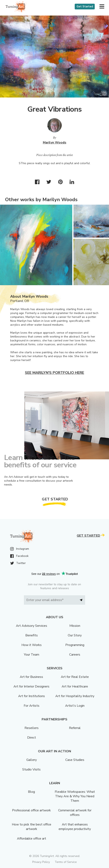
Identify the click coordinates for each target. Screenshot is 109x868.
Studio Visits (31, 769)
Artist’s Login (75, 706)
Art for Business (31, 677)
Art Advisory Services (32, 626)
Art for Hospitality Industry (75, 696)
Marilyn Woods (55, 142)
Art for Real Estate (75, 677)
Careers (75, 655)
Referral (75, 728)
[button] (102, 7)
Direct (32, 738)
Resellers (32, 728)
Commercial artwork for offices (75, 813)
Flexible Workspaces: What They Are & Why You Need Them (75, 796)
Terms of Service (66, 862)
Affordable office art (32, 839)
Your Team (32, 655)
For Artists (32, 706)
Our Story (75, 635)
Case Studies (75, 760)
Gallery (32, 760)
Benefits (32, 635)
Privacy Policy (41, 862)
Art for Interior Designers (31, 686)
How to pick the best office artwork (32, 827)
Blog (31, 792)
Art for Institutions (32, 696)
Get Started (85, 7)
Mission (75, 626)
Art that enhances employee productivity (75, 827)
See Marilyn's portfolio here (54, 373)
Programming (75, 645)
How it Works (32, 645)
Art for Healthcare (75, 686)
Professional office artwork (31, 810)
